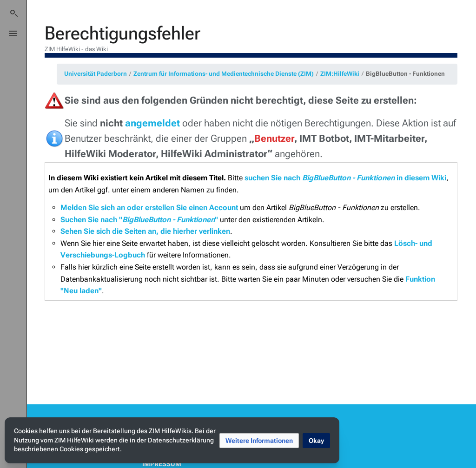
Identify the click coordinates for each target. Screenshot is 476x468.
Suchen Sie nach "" (139, 220)
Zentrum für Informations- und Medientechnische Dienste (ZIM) (224, 74)
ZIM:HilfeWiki (340, 74)
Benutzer (274, 138)
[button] (259, 441)
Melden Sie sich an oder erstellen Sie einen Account (149, 208)
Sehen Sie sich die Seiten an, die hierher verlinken (145, 231)
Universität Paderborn (96, 74)
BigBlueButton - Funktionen (405, 74)
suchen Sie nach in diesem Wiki (345, 178)
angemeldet (152, 123)
